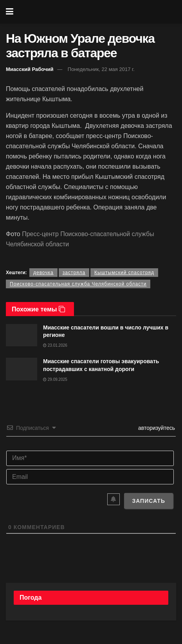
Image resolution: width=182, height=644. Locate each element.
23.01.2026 (55, 345)
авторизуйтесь (156, 428)
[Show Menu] (10, 12)
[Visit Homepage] (96, 12)
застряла (74, 273)
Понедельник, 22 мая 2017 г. (101, 69)
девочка (43, 273)
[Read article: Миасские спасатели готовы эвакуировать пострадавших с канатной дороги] (22, 369)
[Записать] (149, 501)
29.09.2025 (55, 379)
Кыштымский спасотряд (124, 273)
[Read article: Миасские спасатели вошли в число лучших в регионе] (22, 335)
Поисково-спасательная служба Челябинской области (78, 284)
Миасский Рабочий (30, 69)
